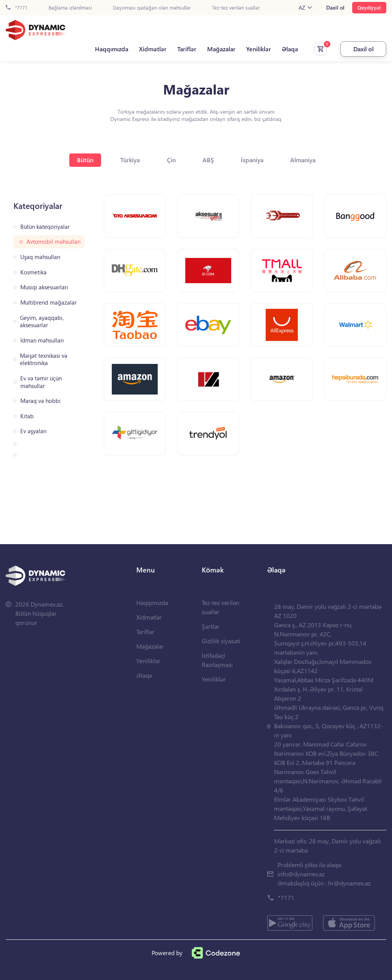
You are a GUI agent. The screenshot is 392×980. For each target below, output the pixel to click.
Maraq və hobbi (40, 401)
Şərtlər (211, 626)
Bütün (85, 160)
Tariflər (187, 49)
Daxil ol (335, 8)
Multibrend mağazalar (48, 302)
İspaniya (252, 160)
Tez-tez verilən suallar (236, 8)
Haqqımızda (112, 49)
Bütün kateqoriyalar (45, 227)
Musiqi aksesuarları (44, 287)
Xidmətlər (153, 49)
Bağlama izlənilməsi (70, 8)
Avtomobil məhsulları (54, 242)
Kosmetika (33, 272)
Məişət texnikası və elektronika (44, 360)
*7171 (17, 8)
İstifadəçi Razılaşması (217, 660)
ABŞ (208, 160)
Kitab (27, 416)
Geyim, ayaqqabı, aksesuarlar (42, 322)
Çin (171, 160)
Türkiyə (130, 160)
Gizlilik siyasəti (221, 641)
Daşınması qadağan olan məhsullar (152, 8)
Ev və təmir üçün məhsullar (41, 382)
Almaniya (303, 160)
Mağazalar (221, 49)
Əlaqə (290, 49)
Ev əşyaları (33, 431)
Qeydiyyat (369, 7)
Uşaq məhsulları (40, 257)
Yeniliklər (259, 49)
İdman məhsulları (42, 340)
